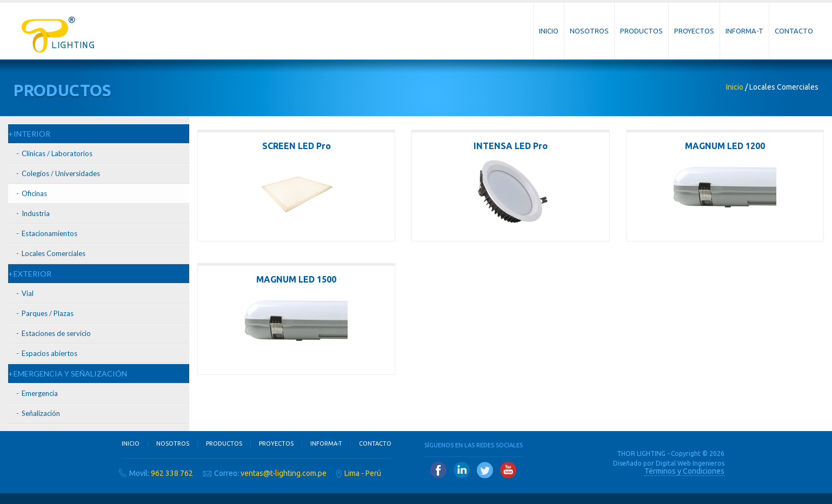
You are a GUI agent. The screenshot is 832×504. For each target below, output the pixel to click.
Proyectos (694, 31)
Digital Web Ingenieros (690, 463)
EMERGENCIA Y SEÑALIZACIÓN (70, 374)
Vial (28, 293)
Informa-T (744, 31)
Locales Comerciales (54, 253)
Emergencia (40, 393)
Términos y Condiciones (684, 471)
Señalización (41, 413)
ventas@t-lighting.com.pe (284, 473)
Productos (641, 31)
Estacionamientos (49, 233)
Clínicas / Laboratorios (57, 153)
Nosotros (589, 31)
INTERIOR (32, 134)
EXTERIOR (32, 274)
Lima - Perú (363, 473)
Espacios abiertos (49, 353)
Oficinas (34, 193)
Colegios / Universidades (61, 173)
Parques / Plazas (48, 313)
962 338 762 (172, 473)
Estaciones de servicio (56, 333)
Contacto (794, 31)
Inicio (549, 31)
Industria (36, 213)
